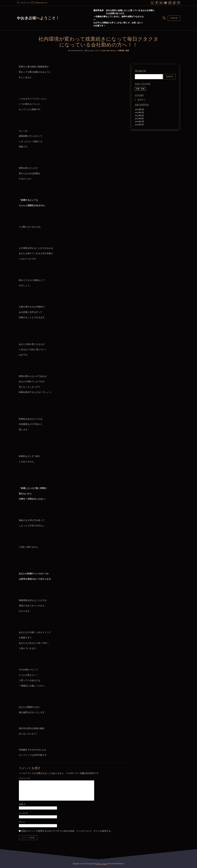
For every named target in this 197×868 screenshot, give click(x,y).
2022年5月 (139, 113)
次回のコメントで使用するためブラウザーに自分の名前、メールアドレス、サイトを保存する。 (67, 831)
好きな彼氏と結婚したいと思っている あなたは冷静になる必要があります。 (130, 12)
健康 (127, 51)
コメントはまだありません (106, 51)
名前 (22, 804)
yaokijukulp (77, 51)
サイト (22, 822)
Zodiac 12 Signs (102, 864)
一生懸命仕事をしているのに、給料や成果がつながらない (119, 18)
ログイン (142, 100)
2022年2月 (139, 122)
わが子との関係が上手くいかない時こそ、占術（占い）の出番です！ (119, 24)
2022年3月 (139, 119)
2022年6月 (139, 109)
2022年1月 (139, 125)
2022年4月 (139, 116)
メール (23, 813)
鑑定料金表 (98, 10)
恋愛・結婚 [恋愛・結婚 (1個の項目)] (140, 89)
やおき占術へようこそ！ (38, 18)
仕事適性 (121, 51)
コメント (24, 778)
